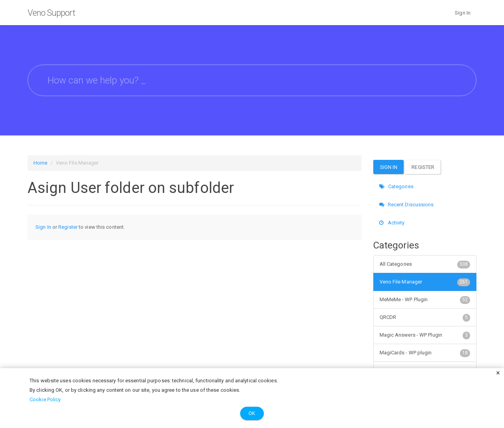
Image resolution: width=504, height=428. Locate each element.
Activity (392, 223)
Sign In (463, 13)
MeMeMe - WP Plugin (425, 300)
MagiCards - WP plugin (425, 353)
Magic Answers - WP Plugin (425, 335)
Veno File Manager (425, 282)
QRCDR (425, 317)
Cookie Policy (45, 399)
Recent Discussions (407, 205)
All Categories (425, 264)
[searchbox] (252, 80)
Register (68, 227)
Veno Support (51, 13)
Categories (396, 186)
